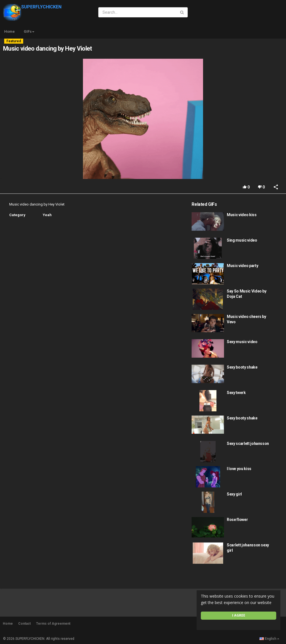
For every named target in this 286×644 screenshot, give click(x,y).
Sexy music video (242, 342)
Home (9, 31)
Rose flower (237, 520)
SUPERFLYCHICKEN (32, 7)
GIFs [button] (29, 31)
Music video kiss (242, 215)
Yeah (47, 215)
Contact (24, 624)
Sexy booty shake (242, 367)
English (269, 639)
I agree (239, 615)
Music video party (242, 266)
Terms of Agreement (53, 624)
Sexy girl (234, 494)
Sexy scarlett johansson (248, 444)
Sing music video (242, 240)
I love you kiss (239, 469)
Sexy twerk (236, 393)
